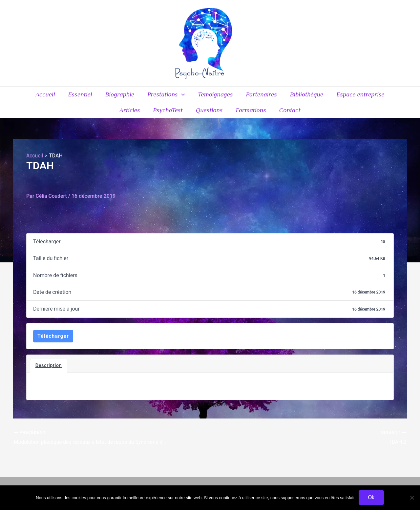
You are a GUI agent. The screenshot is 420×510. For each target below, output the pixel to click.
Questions (193, 115)
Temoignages (199, 96)
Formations (234, 115)
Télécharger (53, 342)
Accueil (31, 96)
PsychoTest (152, 115)
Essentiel (65, 96)
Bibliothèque (289, 96)
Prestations (150, 96)
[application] (165, 96)
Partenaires (244, 96)
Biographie (104, 96)
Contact (272, 115)
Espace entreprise (342, 96)
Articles (388, 96)
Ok (371, 497)
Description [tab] (49, 372)
